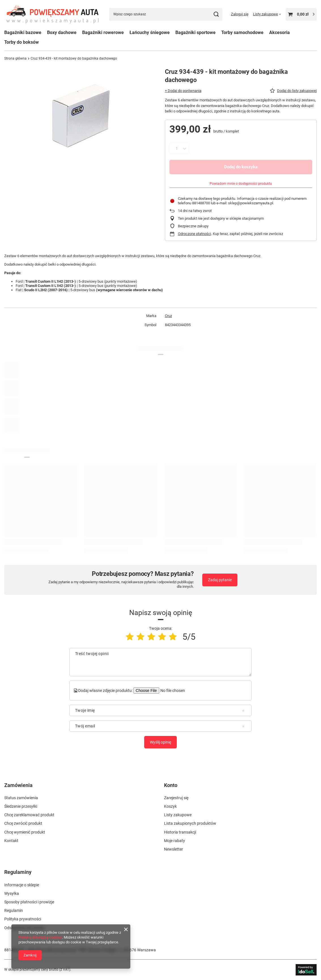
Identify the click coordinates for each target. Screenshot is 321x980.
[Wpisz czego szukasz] (166, 14)
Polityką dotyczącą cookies (40, 937)
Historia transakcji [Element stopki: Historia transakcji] (180, 832)
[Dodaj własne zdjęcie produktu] (172, 691)
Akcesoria (279, 32)
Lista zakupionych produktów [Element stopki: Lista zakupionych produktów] (190, 823)
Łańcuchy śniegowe (150, 32)
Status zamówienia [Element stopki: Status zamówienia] (21, 798)
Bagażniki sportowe (195, 32)
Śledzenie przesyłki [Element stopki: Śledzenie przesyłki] (21, 806)
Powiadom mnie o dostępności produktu (241, 184)
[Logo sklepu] (52, 14)
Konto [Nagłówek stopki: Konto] (171, 785)
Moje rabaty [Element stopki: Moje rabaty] (175, 841)
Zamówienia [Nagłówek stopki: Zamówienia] (18, 785)
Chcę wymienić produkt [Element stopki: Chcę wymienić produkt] (25, 832)
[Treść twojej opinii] (160, 662)
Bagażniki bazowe (23, 32)
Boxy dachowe (62, 32)
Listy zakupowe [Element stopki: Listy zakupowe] (178, 815)
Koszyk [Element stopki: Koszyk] (170, 806)
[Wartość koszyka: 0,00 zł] (301, 14)
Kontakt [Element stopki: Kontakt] (11, 841)
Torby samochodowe (242, 32)
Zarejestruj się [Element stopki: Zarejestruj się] (176, 798)
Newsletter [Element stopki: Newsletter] (174, 849)
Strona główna (15, 58)
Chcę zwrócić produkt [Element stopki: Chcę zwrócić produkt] (23, 823)
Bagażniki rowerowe (103, 32)
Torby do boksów (22, 42)
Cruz (168, 316)
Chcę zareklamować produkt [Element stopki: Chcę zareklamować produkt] (29, 815)
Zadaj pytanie (220, 580)
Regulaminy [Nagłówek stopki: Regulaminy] (18, 872)
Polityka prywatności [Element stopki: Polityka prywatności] (23, 919)
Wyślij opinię (160, 742)
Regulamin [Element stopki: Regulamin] (14, 910)
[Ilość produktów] (177, 148)
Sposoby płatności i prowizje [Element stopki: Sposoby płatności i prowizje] (29, 902)
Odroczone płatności (194, 234)
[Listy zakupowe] (267, 14)
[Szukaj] (216, 14)
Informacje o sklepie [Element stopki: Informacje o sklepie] (22, 885)
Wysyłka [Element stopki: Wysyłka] (12, 893)
